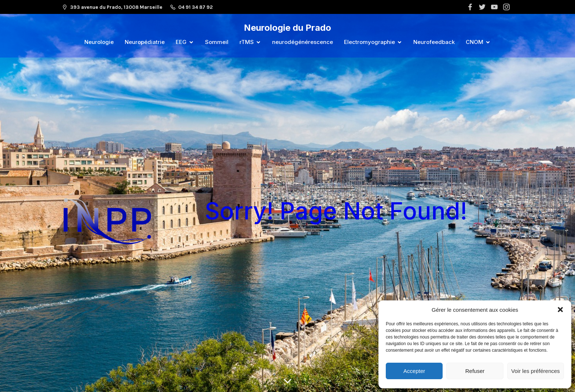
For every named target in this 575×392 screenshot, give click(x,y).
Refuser (475, 371)
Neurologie (99, 42)
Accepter (414, 371)
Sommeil (217, 42)
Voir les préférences (536, 371)
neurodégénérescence (303, 42)
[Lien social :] (471, 7)
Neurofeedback (434, 42)
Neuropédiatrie (145, 42)
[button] (560, 310)
